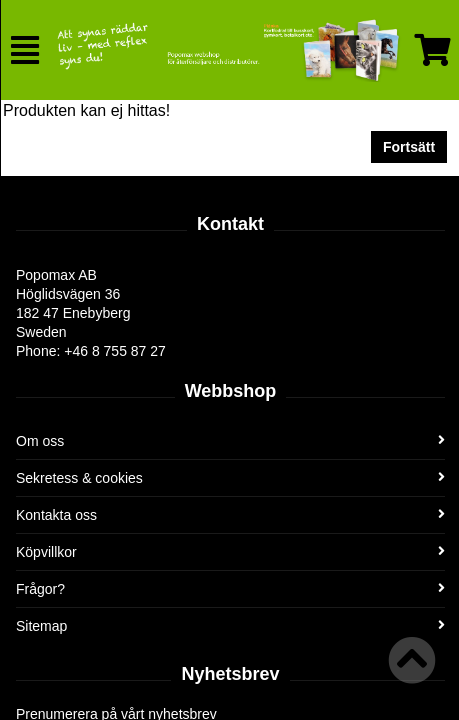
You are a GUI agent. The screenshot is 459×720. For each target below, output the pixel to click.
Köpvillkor (230, 552)
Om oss (230, 441)
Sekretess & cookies (230, 478)
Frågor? (230, 589)
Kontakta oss (230, 515)
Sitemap (230, 626)
